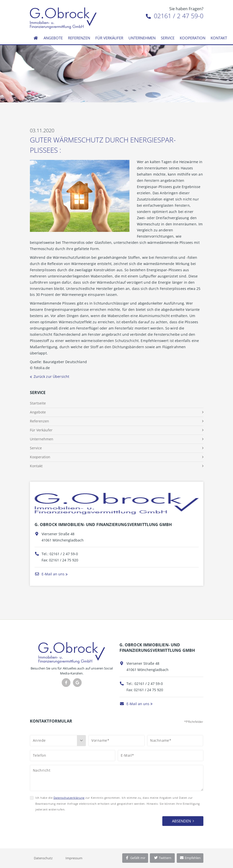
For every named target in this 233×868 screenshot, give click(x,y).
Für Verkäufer (109, 38)
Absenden (181, 821)
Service (168, 38)
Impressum (74, 858)
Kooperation (193, 38)
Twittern (162, 858)
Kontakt (219, 38)
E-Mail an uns (50, 574)
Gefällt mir (135, 858)
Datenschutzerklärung (69, 798)
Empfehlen (190, 858)
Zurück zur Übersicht (52, 376)
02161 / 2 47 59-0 (175, 16)
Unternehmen (142, 38)
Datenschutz (43, 858)
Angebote (53, 38)
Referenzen (79, 38)
